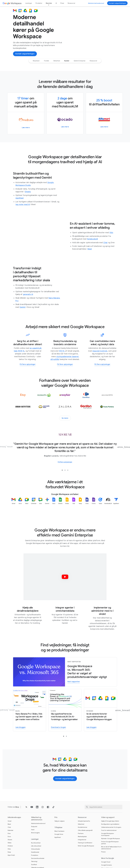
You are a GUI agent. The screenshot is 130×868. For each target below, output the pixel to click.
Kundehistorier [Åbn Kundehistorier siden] (83, 827)
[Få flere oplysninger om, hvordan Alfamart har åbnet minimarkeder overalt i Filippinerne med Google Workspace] (104, 127)
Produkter (39, 3)
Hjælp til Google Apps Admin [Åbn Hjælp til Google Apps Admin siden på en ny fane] (110, 821)
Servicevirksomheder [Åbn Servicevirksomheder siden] (38, 858)
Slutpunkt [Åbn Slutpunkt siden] (34, 827)
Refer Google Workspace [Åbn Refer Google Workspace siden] (86, 846)
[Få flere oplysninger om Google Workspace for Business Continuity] (28, 365)
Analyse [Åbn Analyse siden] (10, 846)
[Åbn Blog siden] (17, 807)
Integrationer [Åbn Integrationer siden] (82, 840)
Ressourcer (71, 3)
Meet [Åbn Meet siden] (9, 824)
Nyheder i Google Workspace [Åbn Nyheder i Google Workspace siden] (111, 839)
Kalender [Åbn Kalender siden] (11, 830)
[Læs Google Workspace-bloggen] (91, 727)
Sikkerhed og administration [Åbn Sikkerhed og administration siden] (37, 819)
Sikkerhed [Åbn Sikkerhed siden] (81, 824)
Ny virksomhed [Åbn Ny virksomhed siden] (36, 843)
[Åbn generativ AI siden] (28, 294)
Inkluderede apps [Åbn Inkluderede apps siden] (14, 817)
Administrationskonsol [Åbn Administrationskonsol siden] (38, 823)
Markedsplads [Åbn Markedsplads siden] (82, 837)
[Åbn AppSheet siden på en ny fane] (20, 198)
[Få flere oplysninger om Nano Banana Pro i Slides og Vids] (21, 727)
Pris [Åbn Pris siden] (56, 817)
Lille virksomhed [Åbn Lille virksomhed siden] (36, 846)
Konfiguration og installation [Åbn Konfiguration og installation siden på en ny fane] (110, 824)
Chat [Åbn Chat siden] (9, 827)
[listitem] (14, 506)
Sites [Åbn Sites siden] (9, 849)
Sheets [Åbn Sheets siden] (10, 840)
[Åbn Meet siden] (90, 249)
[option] (36, 61)
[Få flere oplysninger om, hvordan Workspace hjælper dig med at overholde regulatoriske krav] (102, 365)
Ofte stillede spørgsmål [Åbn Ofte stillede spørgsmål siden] (85, 830)
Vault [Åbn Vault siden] (33, 830)
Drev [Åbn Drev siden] (9, 833)
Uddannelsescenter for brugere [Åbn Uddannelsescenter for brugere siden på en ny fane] (111, 827)
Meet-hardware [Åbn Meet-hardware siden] (59, 831)
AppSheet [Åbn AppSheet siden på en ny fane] (58, 837)
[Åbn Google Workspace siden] (12, 3)
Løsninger (29, 3)
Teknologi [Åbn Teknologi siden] (34, 861)
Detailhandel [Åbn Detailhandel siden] (35, 852)
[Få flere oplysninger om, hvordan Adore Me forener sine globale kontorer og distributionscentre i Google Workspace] (65, 462)
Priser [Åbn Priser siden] (62, 3)
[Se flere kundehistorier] (65, 418)
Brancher (49, 3)
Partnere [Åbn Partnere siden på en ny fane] (81, 833)
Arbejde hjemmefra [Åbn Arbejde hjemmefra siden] (84, 821)
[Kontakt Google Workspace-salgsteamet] (117, 3)
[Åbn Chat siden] (105, 243)
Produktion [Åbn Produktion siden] (35, 855)
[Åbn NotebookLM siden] (93, 239)
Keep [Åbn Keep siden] (9, 852)
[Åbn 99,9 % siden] (62, 351)
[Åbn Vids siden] (111, 233)
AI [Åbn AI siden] (56, 3)
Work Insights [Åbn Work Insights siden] (35, 833)
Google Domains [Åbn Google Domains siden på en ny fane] (107, 865)
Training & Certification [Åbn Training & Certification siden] (85, 843)
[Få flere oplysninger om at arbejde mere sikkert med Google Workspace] (65, 365)
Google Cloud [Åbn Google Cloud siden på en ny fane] (106, 862)
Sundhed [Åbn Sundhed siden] (34, 865)
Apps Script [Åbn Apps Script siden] (11, 855)
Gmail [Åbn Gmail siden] (10, 821)
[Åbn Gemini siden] (23, 307)
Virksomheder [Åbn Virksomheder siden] (36, 849)
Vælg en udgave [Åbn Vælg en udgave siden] (59, 821)
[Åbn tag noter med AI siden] (23, 204)
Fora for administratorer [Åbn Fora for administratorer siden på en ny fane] (109, 830)
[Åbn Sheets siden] (28, 192)
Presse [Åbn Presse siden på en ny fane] (103, 852)
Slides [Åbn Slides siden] (10, 843)
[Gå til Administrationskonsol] (96, 3)
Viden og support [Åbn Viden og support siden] (108, 817)
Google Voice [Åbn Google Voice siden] (59, 834)
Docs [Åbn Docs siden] (9, 837)
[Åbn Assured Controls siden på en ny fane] (100, 351)
